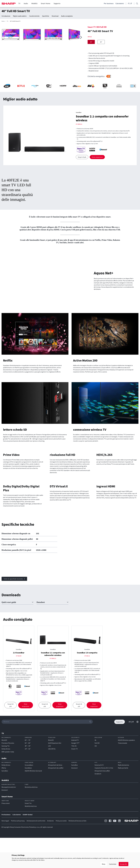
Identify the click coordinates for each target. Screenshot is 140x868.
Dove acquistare (97, 172)
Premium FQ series (8, 779)
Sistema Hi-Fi (99, 801)
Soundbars (28, 804)
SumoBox (5, 807)
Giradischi (98, 809)
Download (55, 16)
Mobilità (34, 3)
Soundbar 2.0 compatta (87, 688)
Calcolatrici (120, 4)
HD (96, 782)
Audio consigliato (67, 16)
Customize (113, 864)
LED (49, 782)
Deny (104, 864)
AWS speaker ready (8, 787)
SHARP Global (28, 850)
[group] (43, 52)
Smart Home (45, 3)
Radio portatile (123, 804)
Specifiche (46, 16)
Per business (109, 4)
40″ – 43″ (28, 782)
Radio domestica (123, 801)
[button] (81, 89)
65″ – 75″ (28, 776)
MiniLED (4, 776)
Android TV (75, 776)
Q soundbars (29, 801)
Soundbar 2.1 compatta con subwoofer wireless (53, 690)
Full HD (97, 779)
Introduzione (6, 16)
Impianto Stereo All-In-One (104, 804)
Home (3, 21)
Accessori (74, 804)
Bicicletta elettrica (31, 823)
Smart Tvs (28, 839)
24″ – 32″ (28, 784)
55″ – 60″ (28, 779)
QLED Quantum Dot (55, 779)
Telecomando (122, 779)
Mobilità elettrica (31, 842)
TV (19, 3)
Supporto (57, 3)
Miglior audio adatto (20, 16)
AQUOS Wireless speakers (126, 776)
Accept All (124, 864)
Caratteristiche (34, 16)
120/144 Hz (52, 784)
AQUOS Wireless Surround (33, 807)
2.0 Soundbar (19, 688)
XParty (4, 804)
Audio (26, 3)
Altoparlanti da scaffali (56, 804)
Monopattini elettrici (9, 823)
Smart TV (74, 784)
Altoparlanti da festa (55, 801)
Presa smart (6, 839)
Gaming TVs (6, 782)
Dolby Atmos (6, 784)
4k (95, 776)
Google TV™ (75, 779)
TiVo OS (74, 782)
